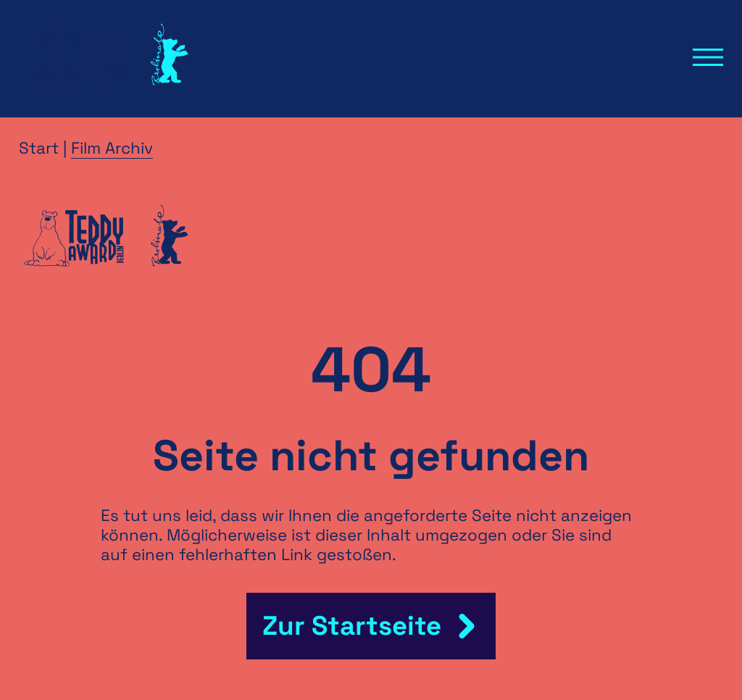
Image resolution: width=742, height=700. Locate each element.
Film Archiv (112, 148)
